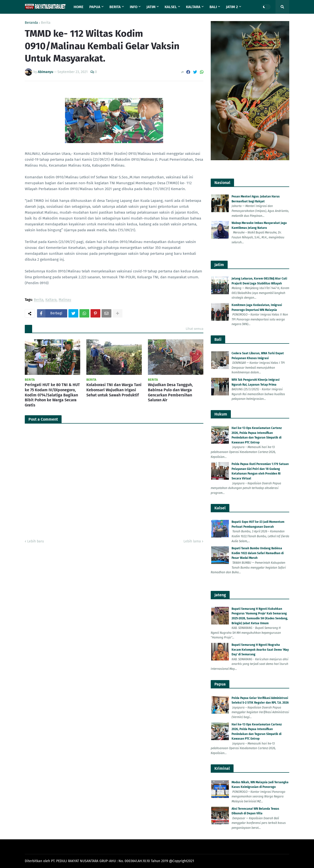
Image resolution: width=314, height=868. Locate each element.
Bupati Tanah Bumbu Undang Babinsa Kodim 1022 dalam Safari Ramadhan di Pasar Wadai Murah (258, 553)
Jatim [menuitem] (151, 7)
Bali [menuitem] (213, 7)
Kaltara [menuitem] (193, 7)
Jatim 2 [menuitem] (232, 7)
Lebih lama (192, 541)
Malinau (65, 300)
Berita (46, 23)
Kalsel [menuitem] (171, 7)
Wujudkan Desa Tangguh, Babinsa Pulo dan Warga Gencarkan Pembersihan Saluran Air (170, 392)
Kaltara (51, 300)
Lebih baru (36, 541)
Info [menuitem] (134, 7)
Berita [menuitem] (115, 7)
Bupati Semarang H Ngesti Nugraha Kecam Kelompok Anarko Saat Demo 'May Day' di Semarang (260, 650)
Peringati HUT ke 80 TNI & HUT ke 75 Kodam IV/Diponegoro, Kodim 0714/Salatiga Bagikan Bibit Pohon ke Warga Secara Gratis (52, 395)
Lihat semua (195, 329)
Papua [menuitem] (95, 7)
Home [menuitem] (78, 7)
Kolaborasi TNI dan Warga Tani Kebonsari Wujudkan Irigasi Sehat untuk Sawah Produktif (114, 390)
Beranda (31, 23)
